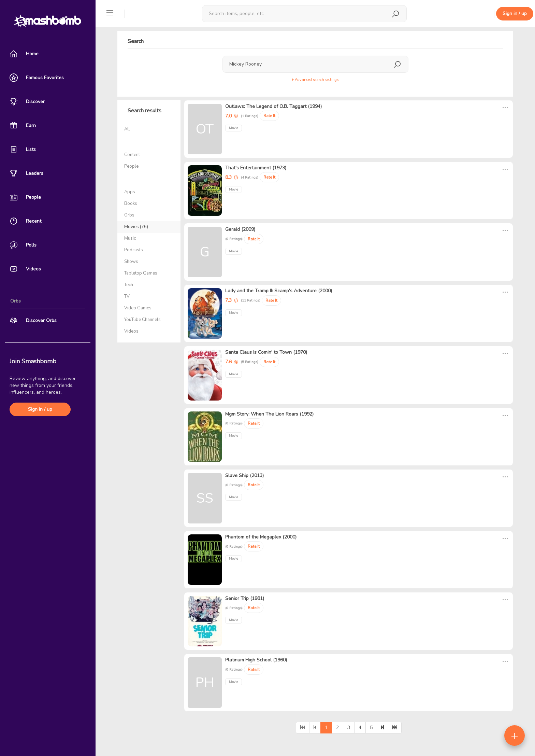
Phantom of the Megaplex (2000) (261, 537)
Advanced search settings (315, 80)
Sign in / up (40, 409)
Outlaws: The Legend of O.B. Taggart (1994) (273, 106)
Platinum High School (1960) (256, 660)
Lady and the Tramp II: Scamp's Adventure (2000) (279, 291)
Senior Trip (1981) (245, 598)
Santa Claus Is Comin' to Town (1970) (266, 352)
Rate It (269, 116)
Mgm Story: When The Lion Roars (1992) (269, 414)
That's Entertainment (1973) (256, 168)
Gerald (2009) (240, 229)
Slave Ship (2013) (244, 475)
